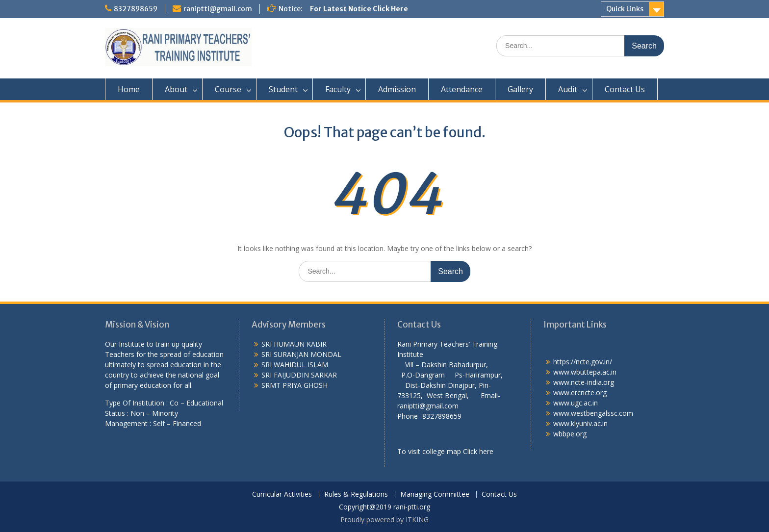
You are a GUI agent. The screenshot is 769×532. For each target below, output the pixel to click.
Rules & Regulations (356, 494)
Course (228, 89)
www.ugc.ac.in (576, 403)
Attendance (462, 89)
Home (129, 89)
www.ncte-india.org (584, 382)
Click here (478, 451)
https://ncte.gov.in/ (583, 362)
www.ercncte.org (580, 393)
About (176, 89)
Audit (568, 89)
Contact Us (625, 89)
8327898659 (136, 9)
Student (283, 89)
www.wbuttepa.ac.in (585, 372)
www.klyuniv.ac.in (580, 423)
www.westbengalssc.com (593, 413)
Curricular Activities (282, 494)
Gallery (520, 89)
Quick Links (625, 9)
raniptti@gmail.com (218, 9)
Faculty (338, 89)
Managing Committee (435, 494)
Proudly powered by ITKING (384, 519)
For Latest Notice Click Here (359, 9)
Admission (397, 89)
